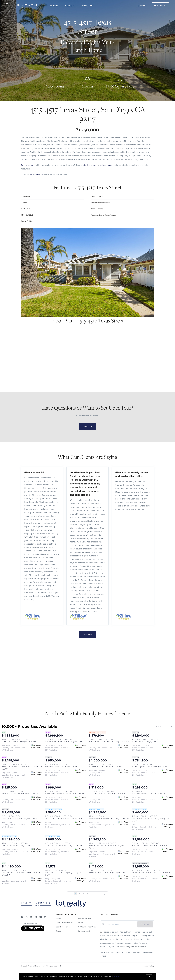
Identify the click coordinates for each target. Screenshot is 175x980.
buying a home (91, 165)
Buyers (54, 6)
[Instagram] (45, 917)
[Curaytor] (33, 931)
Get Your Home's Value (87, 927)
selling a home (106, 165)
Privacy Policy (148, 966)
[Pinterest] (36, 917)
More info (117, 976)
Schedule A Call (84, 931)
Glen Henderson (37, 174)
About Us (87, 6)
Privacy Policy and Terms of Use (132, 947)
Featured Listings (85, 918)
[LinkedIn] (31, 917)
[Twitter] (27, 917)
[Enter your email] (121, 924)
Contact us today (28, 165)
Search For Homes (63, 927)
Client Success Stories (64, 923)
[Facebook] (22, 917)
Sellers (70, 6)
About (58, 918)
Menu (142, 6)
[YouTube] (41, 917)
